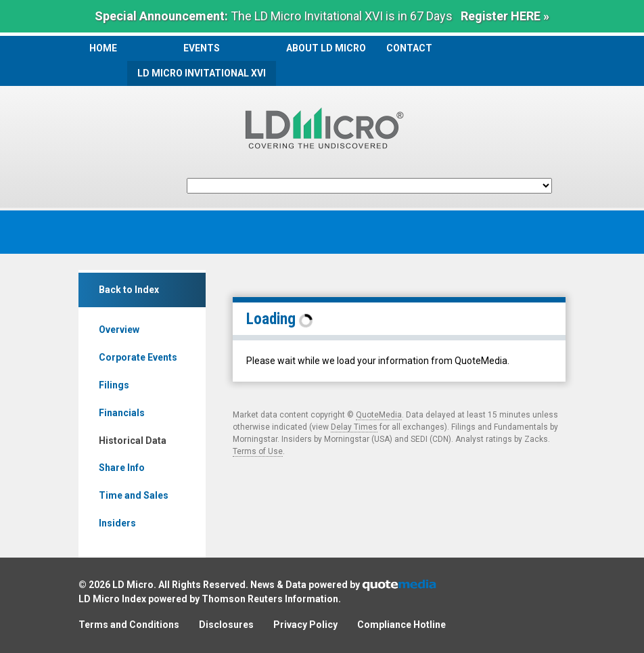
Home (103, 48)
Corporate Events (138, 357)
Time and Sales (134, 495)
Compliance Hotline (401, 625)
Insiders (117, 523)
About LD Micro (326, 48)
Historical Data (133, 441)
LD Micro (133, 585)
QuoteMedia (379, 415)
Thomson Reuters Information (270, 599)
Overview (119, 330)
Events (202, 48)
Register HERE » (505, 16)
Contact (409, 48)
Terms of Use (258, 451)
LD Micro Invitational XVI (202, 73)
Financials (122, 413)
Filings (114, 385)
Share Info (122, 468)
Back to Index (129, 290)
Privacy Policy (305, 625)
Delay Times (354, 427)
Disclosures (226, 625)
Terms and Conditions (129, 625)
